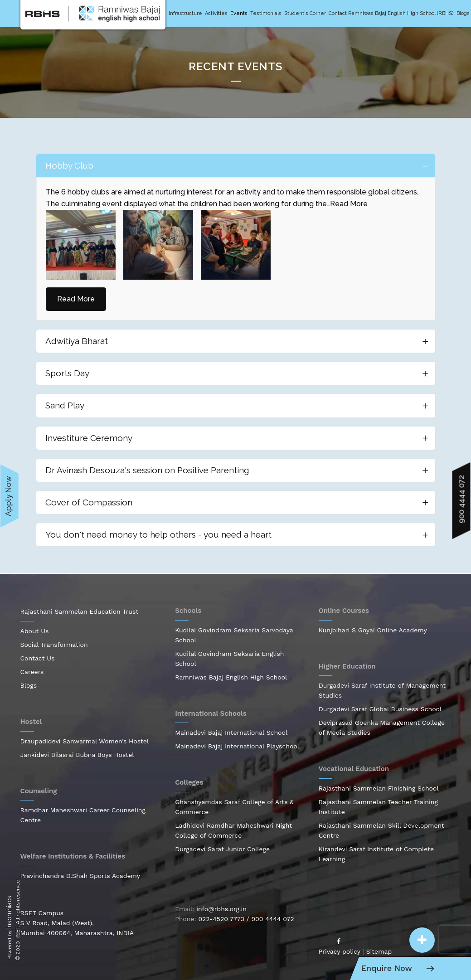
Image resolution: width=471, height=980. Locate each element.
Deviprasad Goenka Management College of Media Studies (382, 728)
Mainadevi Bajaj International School (231, 733)
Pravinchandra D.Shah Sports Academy (80, 876)
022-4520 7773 (221, 919)
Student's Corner (305, 13)
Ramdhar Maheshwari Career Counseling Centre (83, 815)
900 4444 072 (272, 919)
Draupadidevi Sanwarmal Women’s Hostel (85, 741)
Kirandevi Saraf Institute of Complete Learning (376, 854)
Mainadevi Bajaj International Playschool (237, 746)
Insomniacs (9, 912)
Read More (349, 204)
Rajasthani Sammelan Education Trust (80, 611)
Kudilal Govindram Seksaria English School (229, 659)
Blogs (463, 13)
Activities (216, 13)
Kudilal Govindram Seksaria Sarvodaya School (234, 635)
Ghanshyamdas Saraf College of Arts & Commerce (234, 807)
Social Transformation (54, 645)
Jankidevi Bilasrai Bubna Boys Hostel (77, 755)
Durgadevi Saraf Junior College (222, 849)
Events (239, 13)
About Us (35, 631)
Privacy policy (340, 951)
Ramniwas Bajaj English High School (231, 677)
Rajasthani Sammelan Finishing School (379, 788)
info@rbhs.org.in (221, 909)
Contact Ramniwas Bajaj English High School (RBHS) (391, 13)
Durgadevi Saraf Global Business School (380, 709)
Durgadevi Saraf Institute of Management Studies (382, 690)
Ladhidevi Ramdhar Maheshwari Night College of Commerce (233, 830)
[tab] (236, 166)
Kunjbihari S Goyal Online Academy (373, 630)
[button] (422, 940)
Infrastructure (185, 13)
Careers (32, 672)
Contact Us (38, 658)
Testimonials (266, 13)
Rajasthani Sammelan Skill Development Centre (381, 830)
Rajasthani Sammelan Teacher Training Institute (378, 807)
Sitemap (379, 951)
